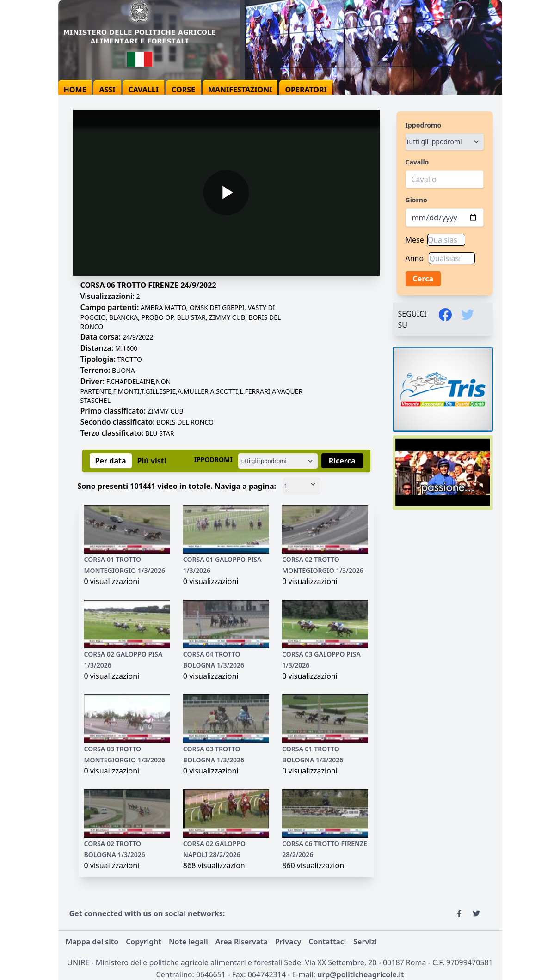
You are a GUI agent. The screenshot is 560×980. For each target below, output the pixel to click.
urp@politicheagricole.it (360, 974)
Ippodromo (424, 125)
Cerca (423, 279)
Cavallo (417, 162)
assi (107, 90)
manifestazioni (240, 90)
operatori (306, 90)
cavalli (143, 90)
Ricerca (342, 461)
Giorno (416, 200)
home (75, 90)
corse (183, 90)
